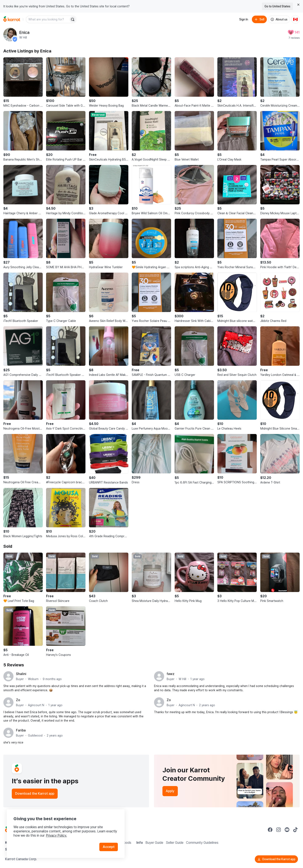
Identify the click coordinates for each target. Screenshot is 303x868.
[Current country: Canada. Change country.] (295, 19)
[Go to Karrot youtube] (287, 830)
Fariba (21, 730)
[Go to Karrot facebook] (270, 830)
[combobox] (48, 19)
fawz (171, 674)
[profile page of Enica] (10, 35)
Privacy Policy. (56, 835)
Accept (109, 847)
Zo (18, 700)
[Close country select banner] (298, 5)
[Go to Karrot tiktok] (295, 830)
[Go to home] (12, 19)
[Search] (73, 19)
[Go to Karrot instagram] (279, 830)
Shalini (21, 674)
